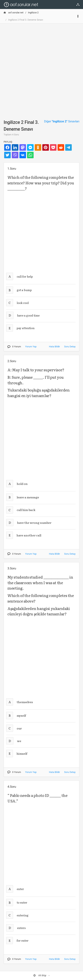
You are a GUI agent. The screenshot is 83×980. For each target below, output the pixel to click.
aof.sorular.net (14, 13)
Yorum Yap (31, 347)
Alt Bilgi (40, 975)
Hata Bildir (54, 347)
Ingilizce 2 (33, 13)
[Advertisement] (41, 68)
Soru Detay (70, 347)
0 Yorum (14, 347)
